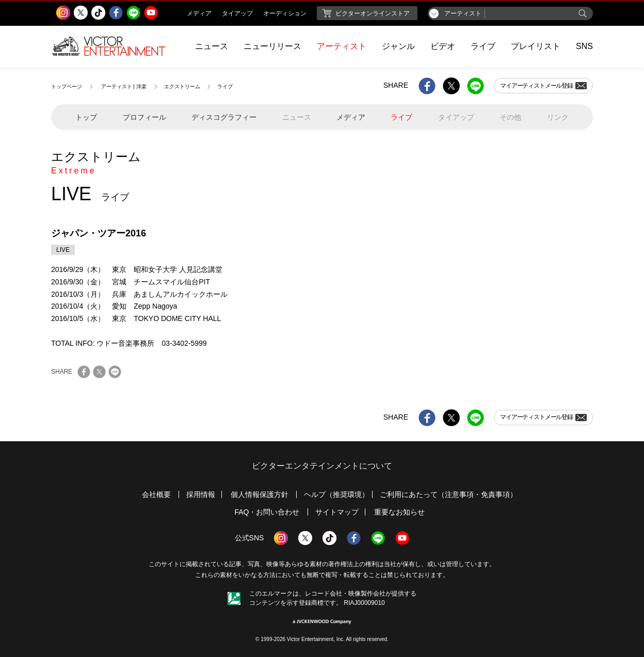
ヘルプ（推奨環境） (336, 494)
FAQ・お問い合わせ (267, 512)
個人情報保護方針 (260, 494)
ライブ (483, 46)
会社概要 (156, 494)
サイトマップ (337, 512)
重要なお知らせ (399, 512)
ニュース (212, 46)
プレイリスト (536, 46)
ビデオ (443, 46)
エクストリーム (182, 86)
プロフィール (144, 117)
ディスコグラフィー (224, 117)
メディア (351, 117)
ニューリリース (272, 46)
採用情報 (201, 494)
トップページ (67, 86)
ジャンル (398, 46)
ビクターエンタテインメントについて (322, 466)
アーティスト (342, 46)
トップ (86, 117)
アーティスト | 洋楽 (124, 86)
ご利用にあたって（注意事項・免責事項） (448, 494)
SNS (584, 46)
